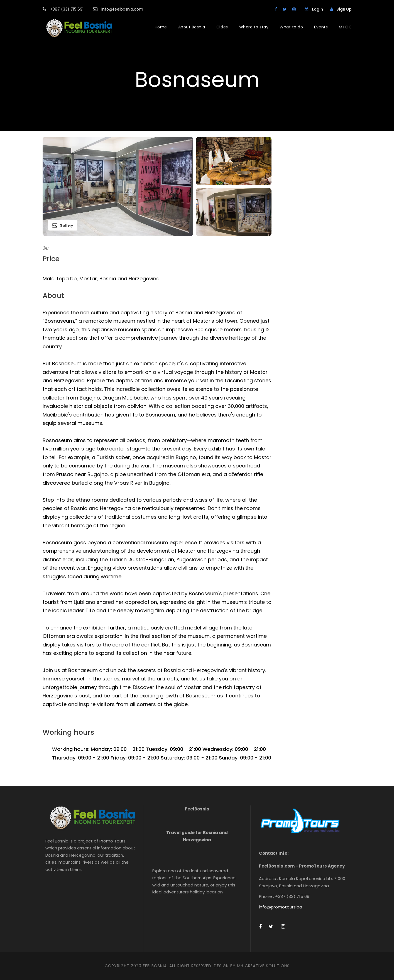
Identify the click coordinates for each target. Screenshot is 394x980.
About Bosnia (192, 27)
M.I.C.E (345, 27)
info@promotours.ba (281, 907)
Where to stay (254, 27)
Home (161, 27)
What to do (291, 27)
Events (321, 27)
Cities (222, 27)
